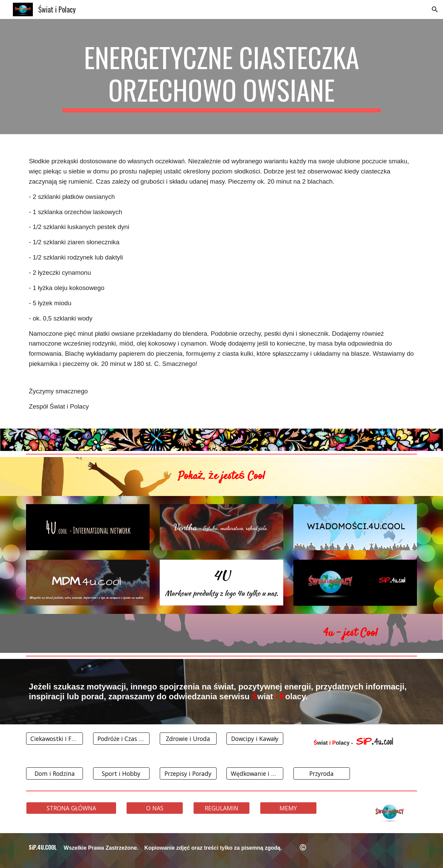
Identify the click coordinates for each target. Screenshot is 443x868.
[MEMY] (288, 808)
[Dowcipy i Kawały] (255, 739)
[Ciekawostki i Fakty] (54, 739)
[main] (221, 77)
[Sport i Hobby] (121, 773)
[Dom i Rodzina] (54, 773)
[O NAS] (155, 808)
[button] (435, 9)
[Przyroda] (322, 773)
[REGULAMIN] (222, 808)
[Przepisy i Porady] (188, 773)
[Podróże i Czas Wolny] (121, 739)
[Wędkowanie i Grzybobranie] (255, 773)
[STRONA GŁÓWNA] (71, 808)
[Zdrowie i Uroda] (188, 739)
